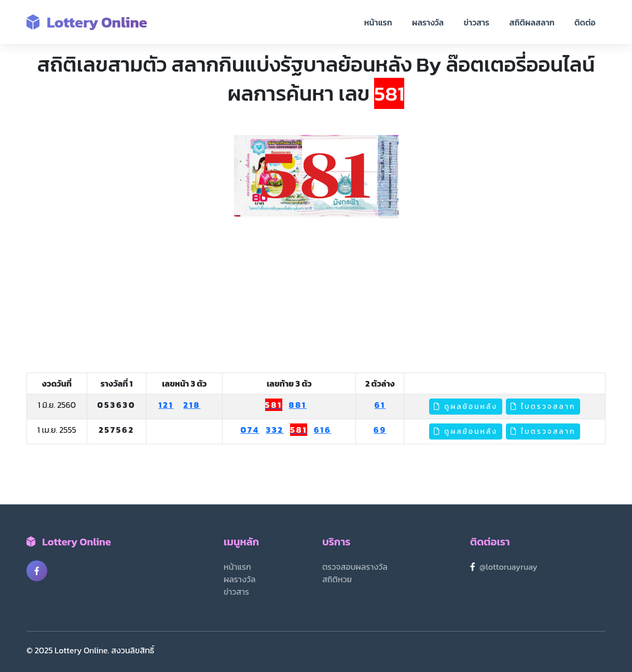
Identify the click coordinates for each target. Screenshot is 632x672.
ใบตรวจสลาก (543, 407)
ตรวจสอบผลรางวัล (355, 567)
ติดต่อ (585, 22)
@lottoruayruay (509, 567)
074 (250, 430)
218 (192, 405)
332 (274, 430)
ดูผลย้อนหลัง (466, 407)
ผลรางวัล (428, 22)
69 (380, 430)
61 (380, 405)
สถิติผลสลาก (532, 22)
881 (298, 405)
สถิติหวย (337, 579)
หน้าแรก (378, 22)
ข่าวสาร (477, 22)
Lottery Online (87, 22)
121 (166, 405)
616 (323, 430)
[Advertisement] (316, 296)
